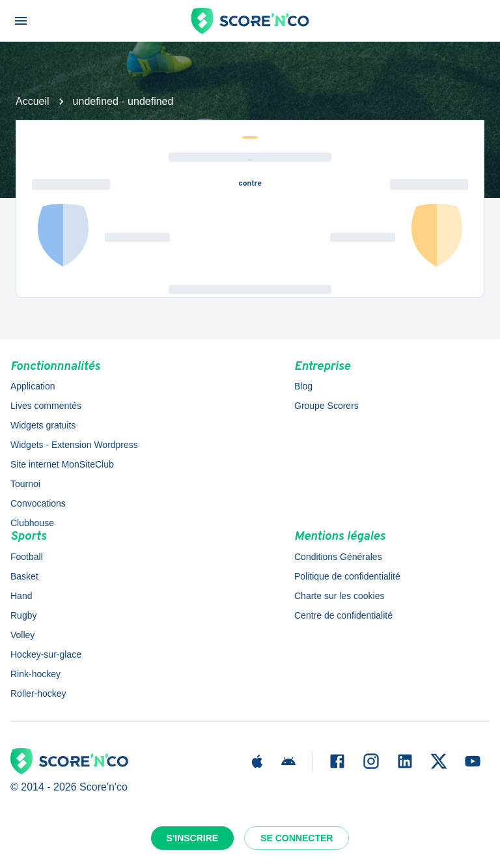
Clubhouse (32, 523)
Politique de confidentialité (347, 576)
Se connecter (297, 838)
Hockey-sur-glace (46, 654)
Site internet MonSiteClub (62, 464)
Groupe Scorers (326, 406)
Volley (22, 635)
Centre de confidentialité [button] (343, 615)
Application (33, 386)
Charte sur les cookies (340, 596)
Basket (24, 576)
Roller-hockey (38, 693)
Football (27, 557)
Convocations (38, 503)
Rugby (23, 615)
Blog (303, 386)
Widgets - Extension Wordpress (74, 445)
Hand (21, 596)
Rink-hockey (35, 674)
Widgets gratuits (43, 425)
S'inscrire (193, 838)
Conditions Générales (338, 557)
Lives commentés (46, 406)
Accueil (33, 101)
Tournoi (25, 484)
